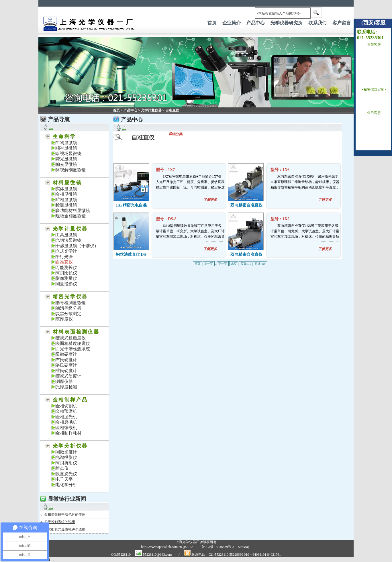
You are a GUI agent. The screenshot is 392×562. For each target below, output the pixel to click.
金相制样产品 (70, 400)
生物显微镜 (66, 143)
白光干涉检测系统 (73, 349)
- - (210, 200)
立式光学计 (66, 251)
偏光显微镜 (66, 164)
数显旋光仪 (66, 474)
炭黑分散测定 (68, 314)
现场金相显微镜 (71, 216)
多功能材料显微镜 (73, 211)
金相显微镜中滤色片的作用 (65, 514)
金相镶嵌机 (66, 428)
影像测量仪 (66, 278)
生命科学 (64, 136)
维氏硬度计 (66, 371)
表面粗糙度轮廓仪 (73, 343)
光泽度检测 (66, 387)
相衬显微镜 (66, 148)
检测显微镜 (66, 205)
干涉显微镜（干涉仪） (77, 246)
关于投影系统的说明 (60, 522)
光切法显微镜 (68, 240)
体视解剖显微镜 (71, 170)
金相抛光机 (66, 417)
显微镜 (56, 499)
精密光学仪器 (70, 297)
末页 (234, 264)
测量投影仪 (66, 284)
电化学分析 (66, 485)
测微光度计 (66, 452)
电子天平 (64, 479)
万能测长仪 (66, 268)
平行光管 (64, 257)
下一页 (223, 264)
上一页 (209, 264)
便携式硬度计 (68, 376)
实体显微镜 (66, 189)
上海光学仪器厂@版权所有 (196, 542)
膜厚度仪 (64, 319)
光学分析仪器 (70, 446)
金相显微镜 (66, 194)
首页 (212, 23)
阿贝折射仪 (66, 463)
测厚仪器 (64, 382)
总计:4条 (260, 264)
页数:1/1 (246, 264)
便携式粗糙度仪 (71, 338)
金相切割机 (66, 406)
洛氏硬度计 (66, 365)
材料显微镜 (67, 183)
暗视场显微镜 (68, 154)
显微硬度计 (66, 354)
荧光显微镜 (66, 159)
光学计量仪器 (70, 229)
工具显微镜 (66, 235)
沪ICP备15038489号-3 (218, 547)
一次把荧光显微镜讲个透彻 (65, 529)
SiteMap (244, 547)
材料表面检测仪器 (76, 332)
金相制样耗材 (68, 433)
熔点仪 (62, 468)
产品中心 (130, 110)
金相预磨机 (66, 411)
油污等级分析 (68, 308)
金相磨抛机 (66, 422)
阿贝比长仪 (66, 273)
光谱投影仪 (66, 457)
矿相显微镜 (66, 200)
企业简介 (232, 23)
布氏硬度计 (66, 360)
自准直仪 (64, 262)
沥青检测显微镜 (71, 303)
